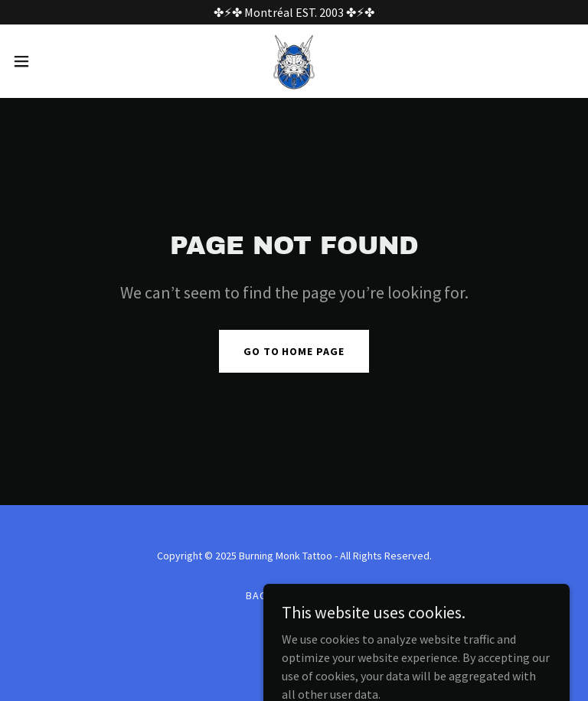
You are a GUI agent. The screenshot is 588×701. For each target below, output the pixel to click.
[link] (294, 61)
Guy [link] (332, 595)
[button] (49, 61)
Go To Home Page (294, 351)
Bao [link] (257, 595)
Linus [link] (295, 595)
